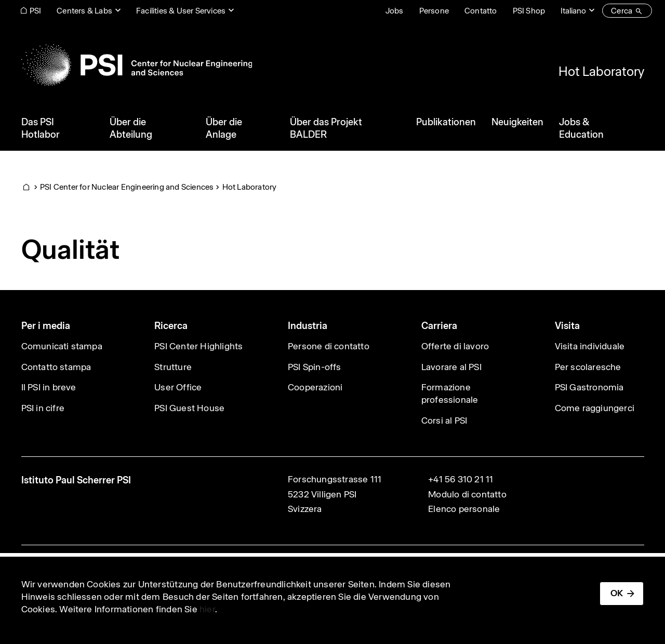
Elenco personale (464, 509)
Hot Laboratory (601, 71)
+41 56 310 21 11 (461, 479)
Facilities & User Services (181, 11)
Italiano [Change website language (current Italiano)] (573, 11)
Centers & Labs (84, 11)
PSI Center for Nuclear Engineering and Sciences (127, 187)
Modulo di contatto (467, 494)
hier (207, 609)
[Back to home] (137, 65)
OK (617, 593)
